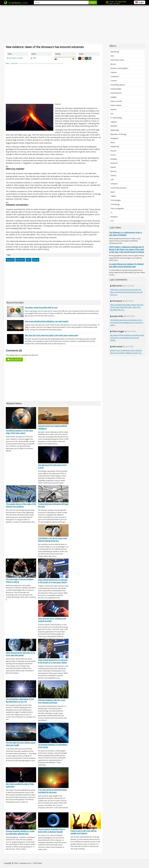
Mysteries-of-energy (118, 134)
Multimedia (115, 130)
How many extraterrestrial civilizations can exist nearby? (47, 321)
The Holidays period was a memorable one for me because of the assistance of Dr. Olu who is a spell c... (127, 323)
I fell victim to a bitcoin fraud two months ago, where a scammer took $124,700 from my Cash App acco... (126, 292)
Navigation (115, 138)
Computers (115, 76)
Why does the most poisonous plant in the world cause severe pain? (51, 335)
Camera (113, 72)
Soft (112, 180)
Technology (115, 204)
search (93, 2)
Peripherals (115, 147)
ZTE (112, 221)
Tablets (113, 196)
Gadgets (114, 97)
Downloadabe (116, 89)
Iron (112, 114)
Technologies (116, 200)
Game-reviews (116, 105)
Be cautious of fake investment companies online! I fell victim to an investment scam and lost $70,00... (127, 338)
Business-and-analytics (119, 68)
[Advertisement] (75, 24)
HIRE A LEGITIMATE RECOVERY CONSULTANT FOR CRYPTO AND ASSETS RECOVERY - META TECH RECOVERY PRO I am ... (127, 307)
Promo (113, 155)
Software (114, 184)
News (113, 142)
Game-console (116, 101)
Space (113, 192)
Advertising (115, 52)
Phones (113, 151)
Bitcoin (113, 64)
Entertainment (116, 93)
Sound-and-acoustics (119, 188)
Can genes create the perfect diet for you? (41, 307)
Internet (113, 109)
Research (10, 260)
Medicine (114, 126)
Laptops (114, 122)
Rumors (113, 171)
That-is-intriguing (117, 208)
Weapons (114, 217)
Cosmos (114, 81)
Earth (29, 260)
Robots (113, 167)
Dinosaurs (20, 260)
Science (113, 175)
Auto (112, 56)
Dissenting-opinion (118, 85)
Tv (111, 213)
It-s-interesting (116, 118)
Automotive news (117, 60)
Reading (113, 159)
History (36, 260)
